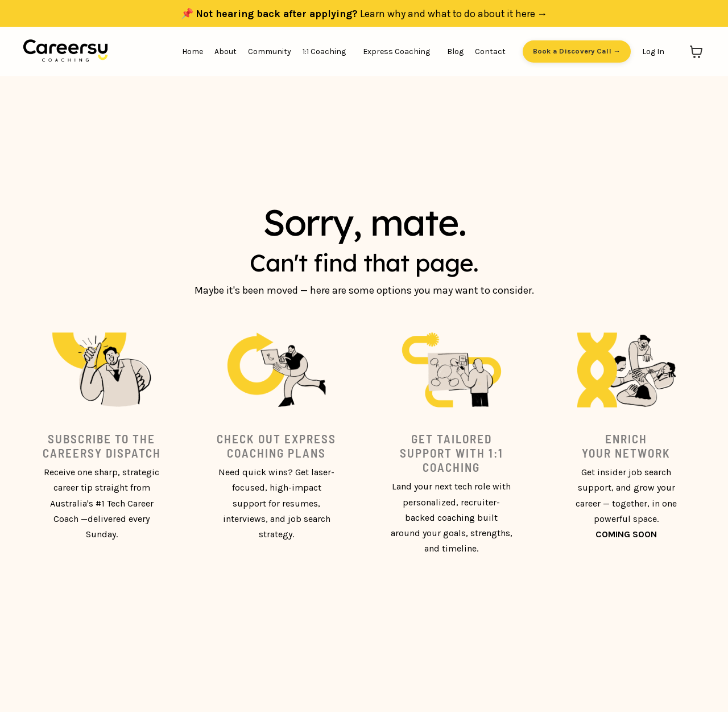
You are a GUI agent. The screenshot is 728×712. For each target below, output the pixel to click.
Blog (455, 52)
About (226, 52)
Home (193, 52)
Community (270, 52)
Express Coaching (396, 52)
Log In (653, 52)
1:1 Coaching (324, 52)
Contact (490, 52)
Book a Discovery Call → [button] (577, 52)
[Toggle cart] (696, 52)
